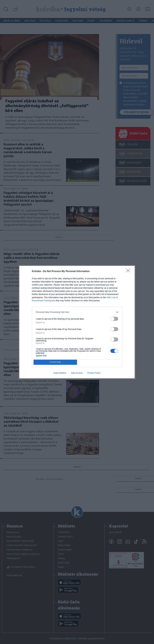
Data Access (77, 373)
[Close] (129, 271)
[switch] (114, 319)
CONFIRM (55, 362)
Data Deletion (60, 373)
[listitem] (77, 312)
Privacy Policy (94, 373)
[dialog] (77, 322)
